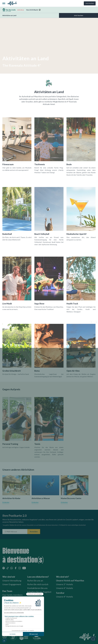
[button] (91, 322)
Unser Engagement (12, 584)
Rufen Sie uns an (35, 581)
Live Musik (7, 304)
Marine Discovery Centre (71, 498)
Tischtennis (40, 164)
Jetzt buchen (90, 3)
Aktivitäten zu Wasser (41, 498)
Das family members (12, 595)
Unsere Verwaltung (12, 581)
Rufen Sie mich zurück (38, 584)
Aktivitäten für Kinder (11, 498)
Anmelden (34, 532)
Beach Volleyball (42, 234)
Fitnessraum (8, 164)
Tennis (37, 444)
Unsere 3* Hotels (64, 584)
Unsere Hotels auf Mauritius (70, 581)
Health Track (72, 304)
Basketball (7, 234)
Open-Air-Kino (73, 371)
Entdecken (6, 502)
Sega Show (39, 304)
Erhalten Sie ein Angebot (39, 592)
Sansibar (60, 593)
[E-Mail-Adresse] (15, 532)
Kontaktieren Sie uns (37, 588)
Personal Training (10, 444)
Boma (37, 371)
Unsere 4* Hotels (64, 588)
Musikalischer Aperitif (76, 234)
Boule (69, 164)
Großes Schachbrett (12, 371)
